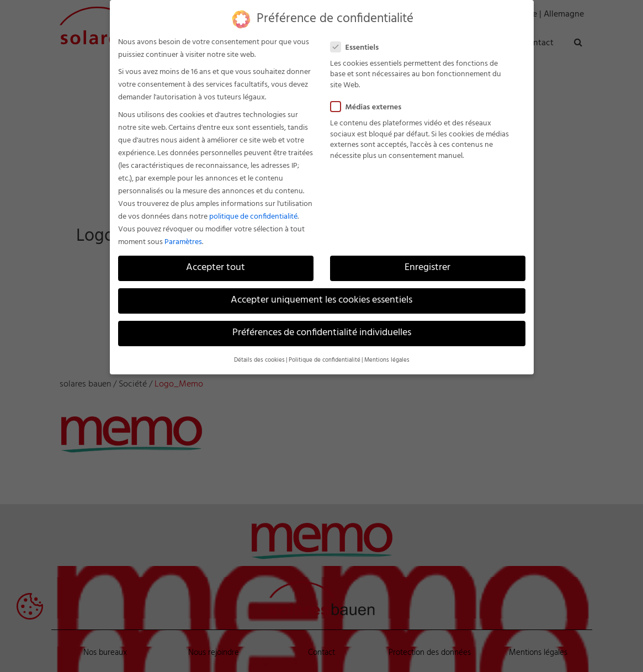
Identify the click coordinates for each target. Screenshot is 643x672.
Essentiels (359, 48)
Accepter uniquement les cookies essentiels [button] (321, 300)
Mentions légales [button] (387, 360)
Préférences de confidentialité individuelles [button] (322, 333)
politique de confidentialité (253, 217)
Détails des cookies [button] (259, 360)
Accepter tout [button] (216, 268)
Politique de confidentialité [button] (325, 360)
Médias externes (371, 107)
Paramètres (183, 242)
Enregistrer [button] (427, 268)
